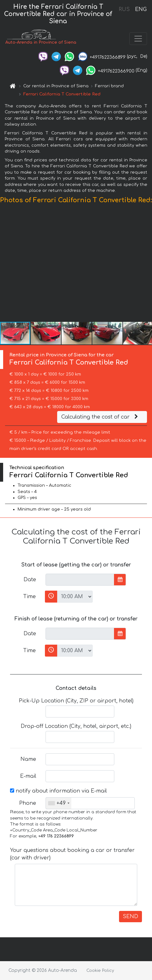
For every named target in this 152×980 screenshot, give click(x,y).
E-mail (28, 776)
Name (28, 759)
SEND (130, 917)
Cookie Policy (100, 971)
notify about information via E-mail (58, 791)
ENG (141, 9)
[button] (146, 264)
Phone (28, 803)
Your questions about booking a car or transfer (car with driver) (72, 854)
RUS (124, 9)
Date (30, 580)
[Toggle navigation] (138, 39)
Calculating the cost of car (100, 417)
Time (30, 597)
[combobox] (59, 803)
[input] (80, 580)
